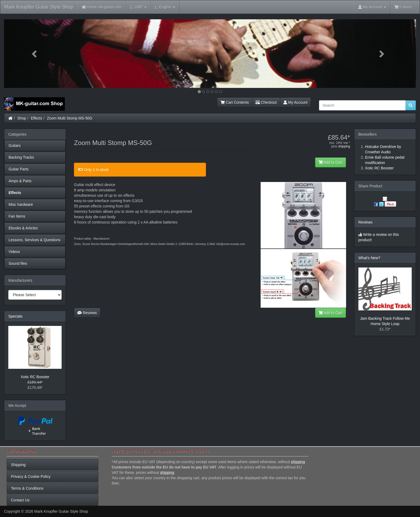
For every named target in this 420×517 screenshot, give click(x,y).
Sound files (18, 263)
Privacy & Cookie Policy (31, 477)
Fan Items (17, 216)
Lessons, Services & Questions (35, 240)
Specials (15, 316)
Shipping (18, 465)
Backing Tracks (21, 157)
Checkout (266, 102)
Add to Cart (331, 162)
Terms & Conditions (27, 488)
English (165, 7)
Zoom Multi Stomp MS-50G (70, 118)
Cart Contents (235, 102)
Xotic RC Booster (35, 377)
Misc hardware (21, 204)
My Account (295, 102)
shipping (344, 146)
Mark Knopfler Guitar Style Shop (39, 7)
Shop (22, 118)
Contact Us (20, 500)
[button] (35, 54)
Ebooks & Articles (23, 228)
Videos (14, 252)
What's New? (369, 258)
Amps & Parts (20, 181)
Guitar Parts (19, 169)
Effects (37, 118)
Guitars (15, 146)
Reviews (87, 313)
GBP (138, 7)
